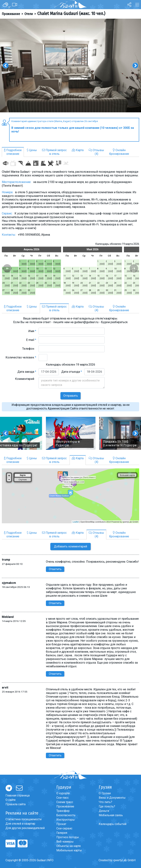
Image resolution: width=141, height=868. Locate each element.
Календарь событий (113, 824)
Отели (29, 14)
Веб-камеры (65, 842)
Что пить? (105, 802)
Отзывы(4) (96, 152)
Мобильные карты (69, 850)
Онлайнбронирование (119, 152)
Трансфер (63, 811)
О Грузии (105, 793)
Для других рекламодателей (25, 828)
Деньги (104, 811)
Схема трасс (65, 802)
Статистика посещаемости (23, 819)
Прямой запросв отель (54, 152)
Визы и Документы (112, 798)
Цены (32, 150)
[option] (70, 66)
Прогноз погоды (68, 837)
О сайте (11, 800)
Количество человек (21, 357)
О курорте (63, 793)
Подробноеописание (13, 152)
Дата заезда (27, 372)
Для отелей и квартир (20, 824)
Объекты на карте (69, 846)
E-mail (31, 340)
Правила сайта (16, 804)
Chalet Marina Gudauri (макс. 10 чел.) (71, 14)
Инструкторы (66, 820)
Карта (78, 150)
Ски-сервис (64, 828)
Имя (32, 331)
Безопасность (66, 815)
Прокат (61, 824)
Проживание (11, 14)
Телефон (29, 349)
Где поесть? (107, 806)
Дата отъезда (72, 372)
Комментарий (26, 379)
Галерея (62, 833)
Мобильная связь (111, 815)
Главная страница (18, 795)
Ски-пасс (63, 798)
